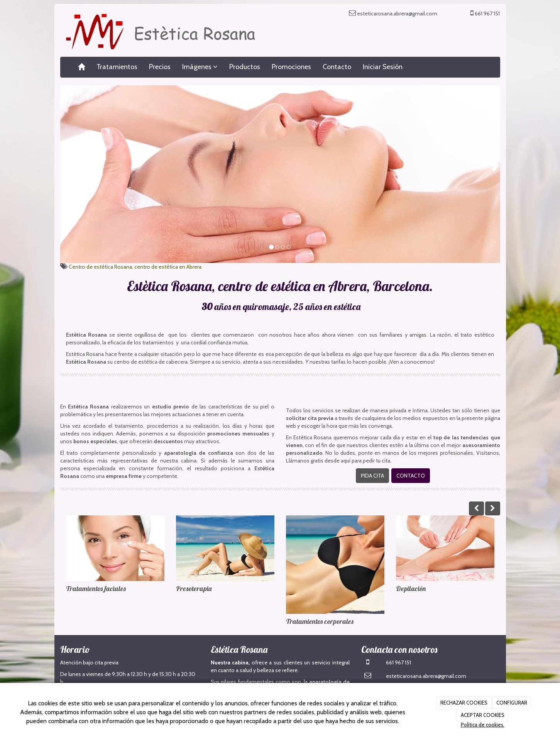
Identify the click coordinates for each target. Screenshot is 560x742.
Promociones (291, 67)
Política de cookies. (483, 725)
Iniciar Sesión (383, 67)
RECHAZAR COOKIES (464, 703)
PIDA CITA (372, 476)
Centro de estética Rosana (100, 267)
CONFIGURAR (512, 703)
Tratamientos (117, 67)
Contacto (337, 67)
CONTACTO (411, 476)
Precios (160, 67)
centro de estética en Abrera (168, 267)
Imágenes (200, 67)
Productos (245, 67)
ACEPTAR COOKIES (483, 715)
